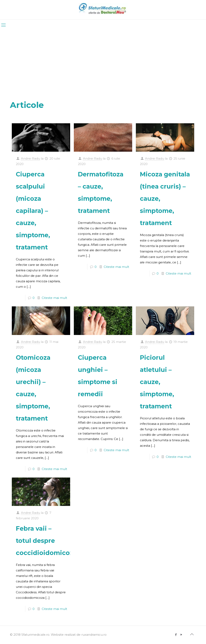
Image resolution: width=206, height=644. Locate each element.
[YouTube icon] (181, 635)
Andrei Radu (31, 158)
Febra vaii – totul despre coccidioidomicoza (46, 541)
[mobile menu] (3, 25)
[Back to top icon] (192, 634)
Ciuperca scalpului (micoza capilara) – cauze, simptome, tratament (33, 211)
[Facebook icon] (176, 635)
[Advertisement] (103, 61)
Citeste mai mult (54, 298)
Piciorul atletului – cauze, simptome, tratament (157, 382)
